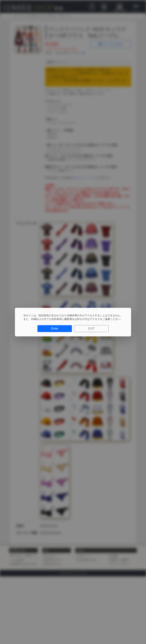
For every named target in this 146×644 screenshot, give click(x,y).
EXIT (91, 329)
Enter (55, 329)
